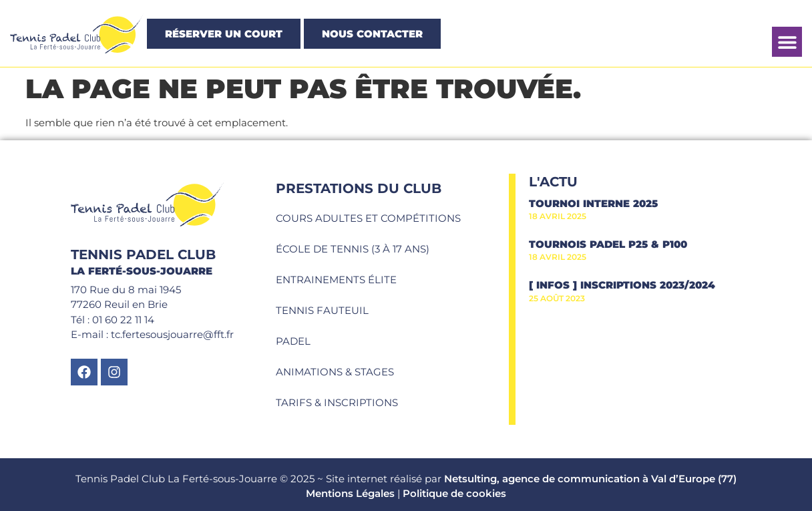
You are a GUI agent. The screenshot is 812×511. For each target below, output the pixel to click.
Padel (293, 341)
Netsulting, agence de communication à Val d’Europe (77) (590, 479)
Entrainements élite (336, 280)
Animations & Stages (335, 372)
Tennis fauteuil (322, 310)
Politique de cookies (454, 493)
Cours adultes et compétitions (368, 218)
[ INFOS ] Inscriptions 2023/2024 (622, 285)
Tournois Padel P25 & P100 (608, 244)
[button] (787, 42)
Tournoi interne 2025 (593, 203)
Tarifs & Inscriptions (337, 402)
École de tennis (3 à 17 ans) (353, 249)
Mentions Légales (350, 493)
